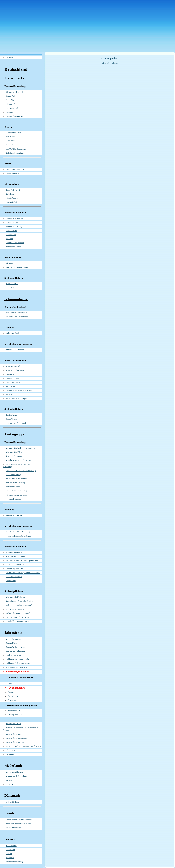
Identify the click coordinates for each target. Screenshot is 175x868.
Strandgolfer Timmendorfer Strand (19, 621)
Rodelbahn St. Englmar (15, 153)
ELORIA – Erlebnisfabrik (16, 564)
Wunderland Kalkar (13, 247)
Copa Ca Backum (12, 378)
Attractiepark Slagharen (15, 772)
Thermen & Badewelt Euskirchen (19, 390)
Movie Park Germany (14, 227)
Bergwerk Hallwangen (14, 456)
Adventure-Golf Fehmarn (15, 597)
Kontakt (9, 854)
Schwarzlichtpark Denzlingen (17, 491)
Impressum (10, 858)
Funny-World (11, 100)
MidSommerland (12, 333)
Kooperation (10, 850)
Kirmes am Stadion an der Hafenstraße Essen (23, 746)
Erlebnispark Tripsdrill (14, 92)
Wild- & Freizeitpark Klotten (17, 267)
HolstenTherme (12, 415)
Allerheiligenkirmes (13, 639)
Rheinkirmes (10, 754)
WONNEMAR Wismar (15, 350)
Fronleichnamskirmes (14, 655)
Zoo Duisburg (11, 581)
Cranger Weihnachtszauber (16, 647)
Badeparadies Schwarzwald (16, 313)
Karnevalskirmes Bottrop (15, 734)
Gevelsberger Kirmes (17, 672)
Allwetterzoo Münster (14, 552)
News (10, 683)
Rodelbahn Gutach (13, 487)
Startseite (9, 57)
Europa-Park (10, 96)
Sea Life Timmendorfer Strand (17, 617)
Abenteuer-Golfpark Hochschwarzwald (21, 448)
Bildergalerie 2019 (15, 715)
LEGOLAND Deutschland (16, 149)
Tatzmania (10, 112)
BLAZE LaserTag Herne (15, 556)
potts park (9, 239)
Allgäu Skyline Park (13, 133)
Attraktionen (13, 696)
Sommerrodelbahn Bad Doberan (18, 536)
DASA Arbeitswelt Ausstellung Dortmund (22, 560)
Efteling (9, 780)
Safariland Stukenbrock (15, 243)
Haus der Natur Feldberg (15, 483)
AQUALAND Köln (13, 366)
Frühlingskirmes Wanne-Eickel (18, 659)
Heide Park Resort (13, 190)
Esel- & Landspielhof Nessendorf (19, 605)
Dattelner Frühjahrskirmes (16, 651)
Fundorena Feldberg (13, 475)
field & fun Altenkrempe (15, 609)
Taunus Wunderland (13, 173)
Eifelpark (9, 263)
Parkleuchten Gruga (13, 828)
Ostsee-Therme (11, 419)
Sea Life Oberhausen (14, 577)
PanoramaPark (11, 231)
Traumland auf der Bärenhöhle (17, 116)
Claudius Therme (12, 374)
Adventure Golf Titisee (15, 452)
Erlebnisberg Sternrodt (14, 568)
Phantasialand (11, 235)
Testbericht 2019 (14, 711)
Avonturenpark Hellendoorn (16, 776)
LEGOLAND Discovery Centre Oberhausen (23, 573)
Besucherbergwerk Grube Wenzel (19, 460)
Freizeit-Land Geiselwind (15, 145)
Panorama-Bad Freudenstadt (17, 317)
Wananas (9, 394)
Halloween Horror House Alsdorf (18, 824)
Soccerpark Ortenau (13, 499)
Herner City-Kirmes (13, 724)
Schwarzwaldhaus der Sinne (16, 495)
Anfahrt (11, 692)
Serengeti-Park (11, 202)
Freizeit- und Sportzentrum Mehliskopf (21, 471)
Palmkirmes (10, 750)
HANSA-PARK (12, 284)
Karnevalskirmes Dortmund (16, 738)
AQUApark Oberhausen (15, 370)
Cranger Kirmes (12, 643)
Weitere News (11, 846)
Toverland (9, 784)
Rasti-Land (10, 194)
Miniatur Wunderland (14, 515)
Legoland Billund (12, 802)
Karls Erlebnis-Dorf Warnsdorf (18, 613)
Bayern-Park (10, 137)
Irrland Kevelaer (12, 222)
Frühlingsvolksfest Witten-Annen (18, 663)
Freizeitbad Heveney (14, 382)
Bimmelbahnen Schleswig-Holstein (19, 601)
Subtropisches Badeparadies (16, 423)
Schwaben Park (12, 104)
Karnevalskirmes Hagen (15, 742)
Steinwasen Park (12, 108)
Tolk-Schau (10, 288)
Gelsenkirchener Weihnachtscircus (19, 820)
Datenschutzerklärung (14, 862)
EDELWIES (10, 141)
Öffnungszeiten (17, 688)
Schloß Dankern (12, 198)
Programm (12, 700)
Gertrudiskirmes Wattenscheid (17, 667)
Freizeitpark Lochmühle (15, 169)
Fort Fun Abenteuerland (15, 218)
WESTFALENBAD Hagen (16, 398)
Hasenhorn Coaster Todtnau (16, 479)
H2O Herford (11, 386)
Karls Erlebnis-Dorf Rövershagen (19, 532)
